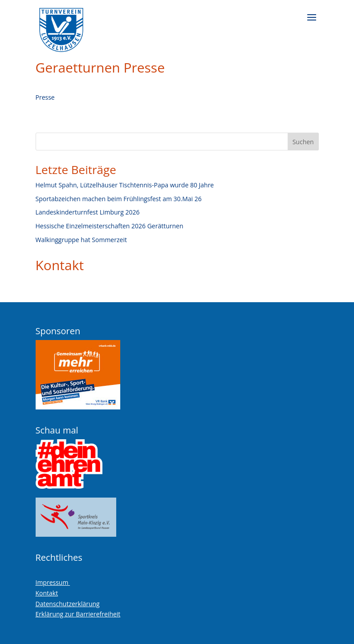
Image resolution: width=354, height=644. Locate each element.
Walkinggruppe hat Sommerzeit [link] (81, 240)
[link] (61, 26)
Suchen (303, 142)
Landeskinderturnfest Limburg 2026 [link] (88, 212)
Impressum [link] (53, 582)
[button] (312, 23)
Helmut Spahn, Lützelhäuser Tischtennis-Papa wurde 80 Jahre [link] (125, 185)
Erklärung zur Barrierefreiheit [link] (78, 614)
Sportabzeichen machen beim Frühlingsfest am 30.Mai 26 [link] (119, 199)
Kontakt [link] (60, 265)
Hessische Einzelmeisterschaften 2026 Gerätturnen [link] (110, 226)
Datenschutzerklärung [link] (68, 604)
